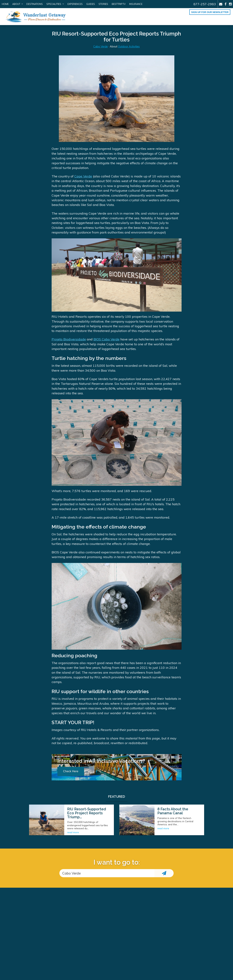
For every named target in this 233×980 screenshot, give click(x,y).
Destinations (35, 4)
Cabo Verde (101, 47)
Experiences (75, 4)
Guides (91, 4)
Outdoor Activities (129, 47)
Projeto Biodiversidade (69, 339)
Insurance (136, 4)
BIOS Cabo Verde (106, 339)
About (16, 4)
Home (5, 4)
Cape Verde (83, 176)
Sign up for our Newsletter (210, 12)
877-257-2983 (205, 4)
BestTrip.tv (119, 4)
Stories (103, 4)
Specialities (54, 4)
